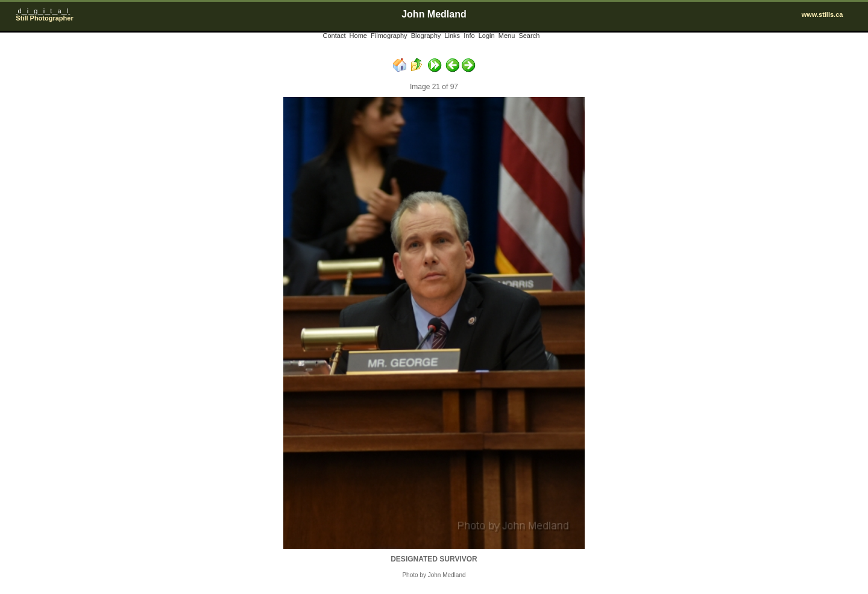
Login (487, 36)
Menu (507, 36)
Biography (426, 36)
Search (529, 36)
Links (452, 36)
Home (358, 36)
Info (469, 36)
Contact (335, 36)
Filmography (389, 36)
